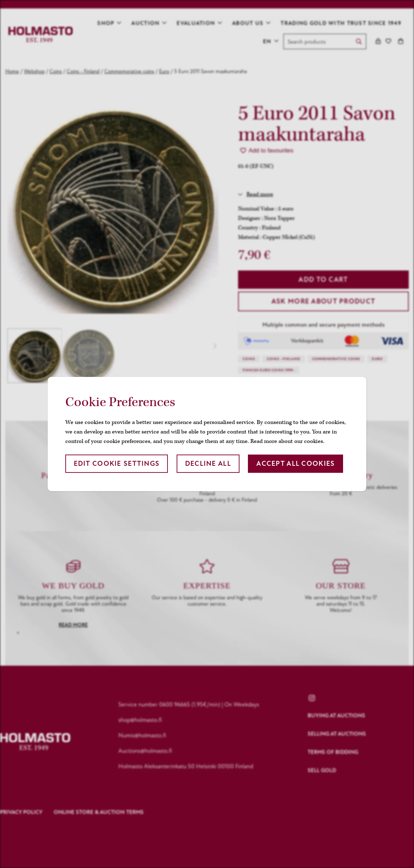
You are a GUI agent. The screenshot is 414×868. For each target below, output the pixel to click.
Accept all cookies (295, 464)
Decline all (208, 464)
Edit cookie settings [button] (117, 464)
